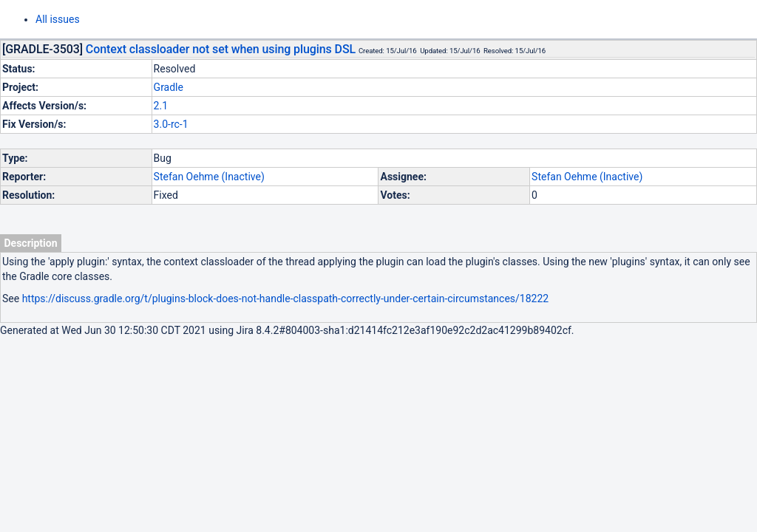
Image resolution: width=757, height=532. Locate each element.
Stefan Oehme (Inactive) (209, 177)
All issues (58, 19)
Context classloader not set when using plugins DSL (221, 49)
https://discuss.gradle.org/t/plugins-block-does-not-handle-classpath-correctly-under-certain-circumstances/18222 (286, 299)
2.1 (161, 106)
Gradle (169, 87)
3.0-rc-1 (171, 124)
